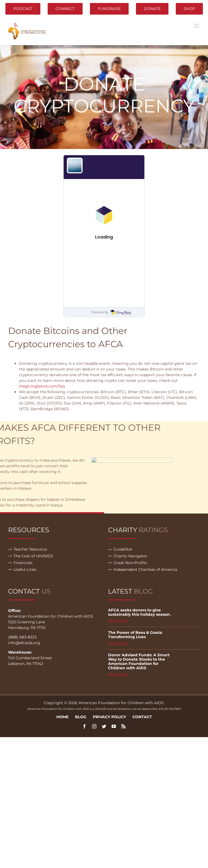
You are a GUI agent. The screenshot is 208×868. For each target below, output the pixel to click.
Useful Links (25, 569)
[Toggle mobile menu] (197, 26)
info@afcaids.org (24, 643)
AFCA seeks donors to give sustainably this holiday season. (139, 612)
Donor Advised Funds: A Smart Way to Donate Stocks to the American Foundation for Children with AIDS (139, 661)
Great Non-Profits (130, 563)
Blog (81, 717)
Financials (23, 563)
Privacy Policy (109, 717)
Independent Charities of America (145, 569)
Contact (142, 717)
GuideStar (123, 549)
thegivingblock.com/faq (42, 386)
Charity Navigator (130, 556)
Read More (118, 621)
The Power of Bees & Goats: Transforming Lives (135, 635)
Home (62, 717)
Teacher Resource (30, 549)
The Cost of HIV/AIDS (33, 556)
